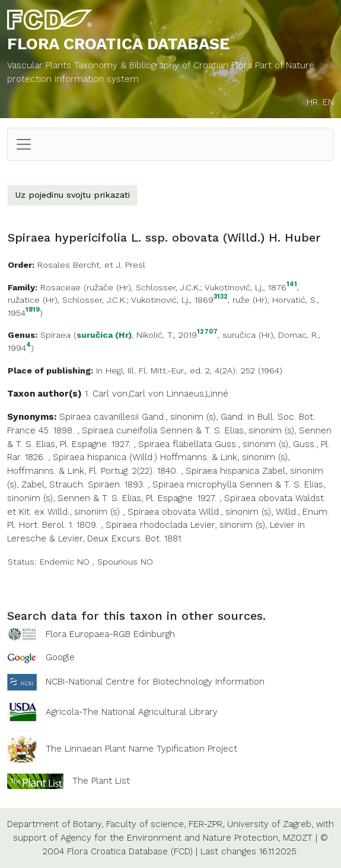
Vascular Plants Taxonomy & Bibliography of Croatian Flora (131, 65)
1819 (33, 310)
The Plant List (101, 781)
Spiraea (55, 335)
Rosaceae (60, 287)
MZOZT (298, 838)
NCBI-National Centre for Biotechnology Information (155, 682)
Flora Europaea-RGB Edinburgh (110, 634)
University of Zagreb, (270, 824)
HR (312, 102)
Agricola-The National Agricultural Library (132, 712)
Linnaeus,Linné (197, 394)
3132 (221, 297)
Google (60, 657)
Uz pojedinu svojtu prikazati (72, 195)
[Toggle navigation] (24, 144)
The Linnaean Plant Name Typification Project (141, 749)
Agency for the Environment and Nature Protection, (170, 838)
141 (292, 285)
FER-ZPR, (206, 824)
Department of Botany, (55, 824)
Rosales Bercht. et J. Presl (91, 265)
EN (328, 102)
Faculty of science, (146, 824)
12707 (207, 332)
